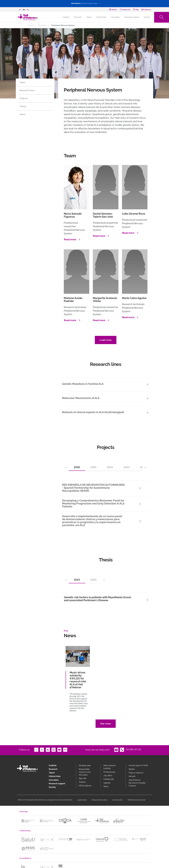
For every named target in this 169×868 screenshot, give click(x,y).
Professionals (109, 772)
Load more (106, 340)
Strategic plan (85, 765)
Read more (70, 239)
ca (20, 10)
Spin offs (83, 778)
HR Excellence (85, 786)
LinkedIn (48, 749)
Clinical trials (101, 17)
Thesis (23, 106)
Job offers (108, 776)
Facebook (42, 749)
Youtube (59, 749)
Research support (132, 17)
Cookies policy (117, 800)
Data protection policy (99, 800)
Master (132, 769)
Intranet (132, 776)
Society (147, 17)
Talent (89, 17)
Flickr (65, 749)
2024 (110, 467)
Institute (53, 765)
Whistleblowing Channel (137, 800)
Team (22, 82)
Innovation (116, 17)
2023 (127, 467)
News (23, 114)
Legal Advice (82, 800)
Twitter (36, 749)
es (28, 10)
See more (106, 724)
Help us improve (136, 773)
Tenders (82, 782)
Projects (24, 98)
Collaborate (109, 779)
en (24, 10)
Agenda (107, 783)
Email (116, 749)
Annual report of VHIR (138, 765)
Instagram (54, 749)
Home (31, 25)
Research (78, 17)
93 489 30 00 (134, 749)
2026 (77, 467)
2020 (93, 580)
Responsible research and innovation (85, 772)
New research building (110, 767)
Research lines (27, 90)
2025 (93, 467)
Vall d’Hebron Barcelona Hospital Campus (137, 783)
